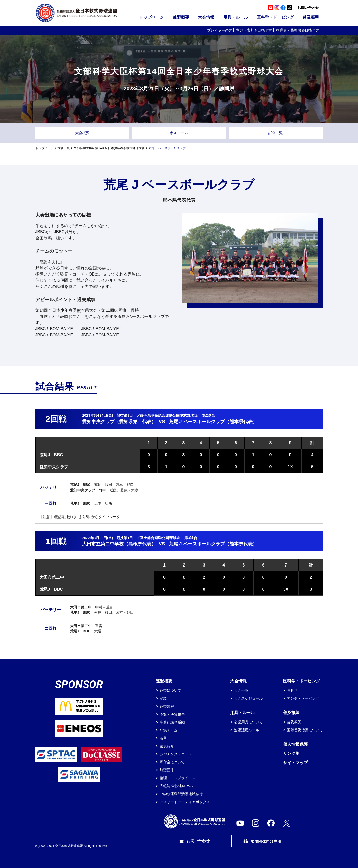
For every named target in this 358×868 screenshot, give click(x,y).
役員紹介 (167, 746)
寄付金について (172, 762)
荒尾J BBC (51, 455)
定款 (163, 698)
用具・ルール (236, 17)
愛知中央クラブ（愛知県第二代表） (119, 422)
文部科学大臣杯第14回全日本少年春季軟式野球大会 (109, 148)
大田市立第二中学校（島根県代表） (119, 544)
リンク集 (291, 753)
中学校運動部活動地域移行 (181, 794)
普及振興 (311, 17)
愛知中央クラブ (54, 467)
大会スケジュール (248, 698)
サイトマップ (295, 763)
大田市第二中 (52, 577)
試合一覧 (276, 133)
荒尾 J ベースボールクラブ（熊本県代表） (213, 422)
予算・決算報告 (172, 714)
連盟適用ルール (247, 730)
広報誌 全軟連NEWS (176, 786)
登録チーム (169, 730)
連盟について (170, 690)
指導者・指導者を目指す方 (298, 30)
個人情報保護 (295, 744)
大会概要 (82, 133)
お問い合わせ (308, 8)
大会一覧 (64, 148)
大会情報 (206, 17)
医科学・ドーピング (275, 17)
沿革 (163, 738)
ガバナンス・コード (176, 754)
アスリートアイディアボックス (185, 802)
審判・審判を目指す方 (254, 30)
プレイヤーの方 (220, 30)
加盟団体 (167, 770)
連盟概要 (181, 17)
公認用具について (248, 722)
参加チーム (179, 133)
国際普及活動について (305, 730)
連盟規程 (167, 706)
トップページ (151, 17)
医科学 (292, 690)
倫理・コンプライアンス (179, 778)
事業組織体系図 (172, 722)
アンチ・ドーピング (303, 698)
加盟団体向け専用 (262, 841)
